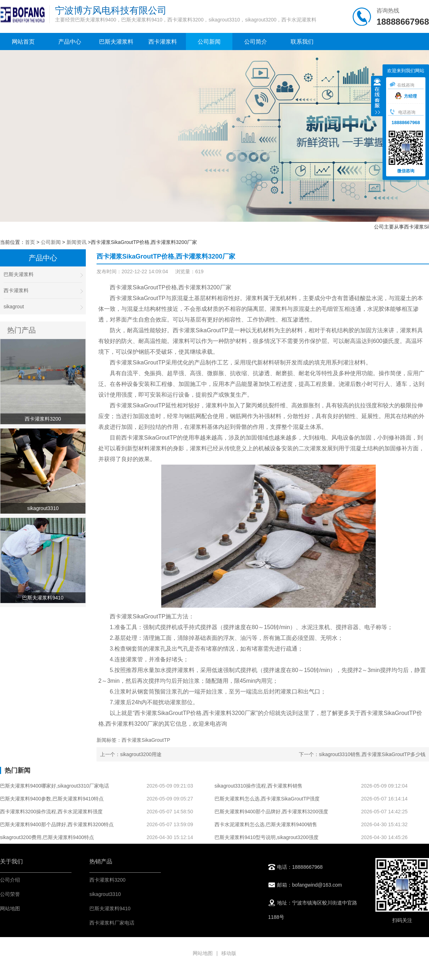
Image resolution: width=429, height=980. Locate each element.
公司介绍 (10, 880)
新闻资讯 (77, 242)
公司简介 (256, 42)
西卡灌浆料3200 (107, 880)
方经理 (406, 96)
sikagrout (43, 307)
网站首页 (23, 42)
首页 (30, 242)
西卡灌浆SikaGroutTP (138, 298)
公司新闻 (209, 42)
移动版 (229, 953)
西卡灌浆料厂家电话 (112, 923)
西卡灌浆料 (163, 42)
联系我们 (302, 42)
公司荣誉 (10, 894)
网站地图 (10, 908)
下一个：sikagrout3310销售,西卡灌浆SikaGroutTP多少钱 (362, 754)
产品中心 (70, 42)
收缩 (377, 97)
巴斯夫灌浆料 (116, 42)
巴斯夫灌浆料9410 (110, 908)
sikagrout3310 (105, 894)
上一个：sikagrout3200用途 (131, 754)
